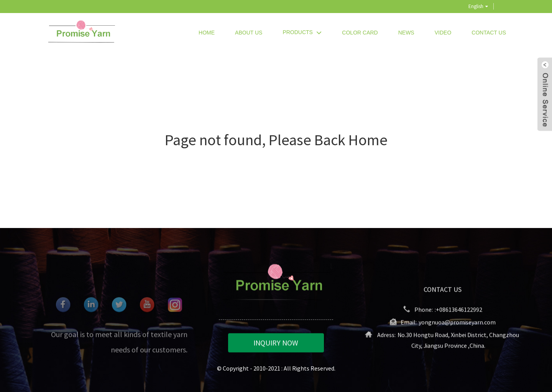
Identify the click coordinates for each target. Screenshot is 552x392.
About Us (249, 33)
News (406, 33)
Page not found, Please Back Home (276, 140)
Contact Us (489, 33)
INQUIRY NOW (276, 344)
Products (302, 32)
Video (443, 33)
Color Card (360, 33)
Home (207, 33)
